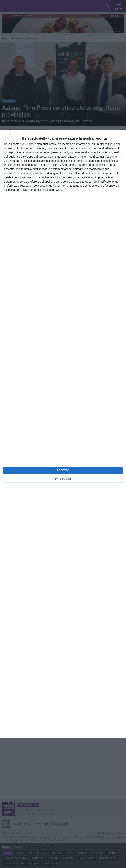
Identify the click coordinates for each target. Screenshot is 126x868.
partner (31, 144)
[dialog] (63, 434)
